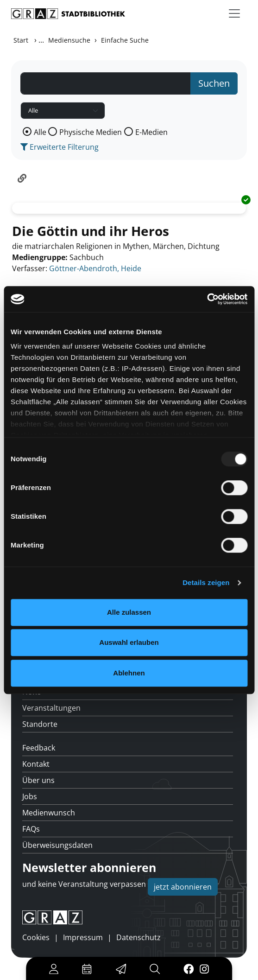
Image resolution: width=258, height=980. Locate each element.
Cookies (36, 937)
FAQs (31, 829)
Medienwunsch (49, 813)
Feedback (39, 748)
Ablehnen (129, 673)
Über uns (38, 780)
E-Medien (151, 132)
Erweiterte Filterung (60, 147)
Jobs (30, 796)
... (41, 40)
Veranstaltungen (51, 708)
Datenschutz (138, 937)
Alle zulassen (129, 612)
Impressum (83, 937)
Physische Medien (91, 132)
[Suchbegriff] (106, 83)
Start (21, 40)
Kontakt (36, 764)
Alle (40, 132)
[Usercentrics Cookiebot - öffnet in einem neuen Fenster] (207, 299)
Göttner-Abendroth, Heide (95, 268)
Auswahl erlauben (129, 642)
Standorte (40, 724)
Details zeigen (206, 582)
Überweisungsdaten (57, 845)
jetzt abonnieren (183, 887)
